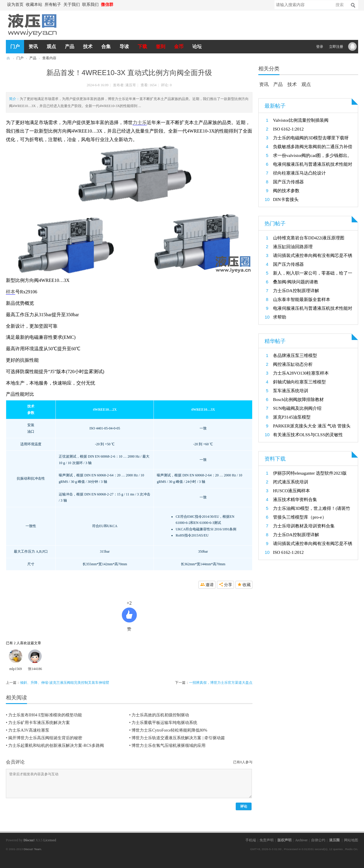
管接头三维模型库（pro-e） (300, 517)
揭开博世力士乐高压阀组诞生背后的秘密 (45, 738)
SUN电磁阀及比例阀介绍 (297, 408)
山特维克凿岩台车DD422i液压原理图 (309, 238)
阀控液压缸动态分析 (293, 364)
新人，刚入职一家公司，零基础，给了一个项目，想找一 (313, 274)
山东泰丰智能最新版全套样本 (302, 300)
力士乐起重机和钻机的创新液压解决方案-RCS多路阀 (56, 746)
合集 (106, 46)
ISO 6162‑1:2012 (288, 129)
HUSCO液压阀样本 (291, 491)
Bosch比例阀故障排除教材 (298, 400)
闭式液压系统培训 (291, 482)
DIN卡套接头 (286, 199)
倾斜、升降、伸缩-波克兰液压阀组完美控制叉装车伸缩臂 (65, 683)
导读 (124, 46)
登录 (320, 47)
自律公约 (318, 840)
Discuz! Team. (33, 849)
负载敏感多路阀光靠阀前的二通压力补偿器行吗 (313, 148)
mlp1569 (16, 669)
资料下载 (275, 459)
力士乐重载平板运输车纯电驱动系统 (164, 723)
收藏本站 (34, 5)
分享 (228, 585)
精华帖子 (275, 341)
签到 (161, 46)
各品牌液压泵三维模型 (295, 356)
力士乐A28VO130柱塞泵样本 (301, 373)
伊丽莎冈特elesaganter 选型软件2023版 (310, 473)
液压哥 (131, 85)
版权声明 (284, 840)
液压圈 (8, 58)
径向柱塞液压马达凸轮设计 (299, 173)
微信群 (107, 5)
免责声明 (267, 840)
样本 (11, 292)
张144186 (35, 669)
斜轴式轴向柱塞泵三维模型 (299, 382)
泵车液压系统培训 (291, 391)
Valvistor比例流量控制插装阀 (301, 120)
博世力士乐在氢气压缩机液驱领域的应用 (168, 746)
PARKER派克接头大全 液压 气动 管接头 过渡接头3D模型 (312, 427)
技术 (88, 46)
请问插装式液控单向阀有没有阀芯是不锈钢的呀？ (313, 257)
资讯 (33, 46)
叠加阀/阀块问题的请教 (296, 282)
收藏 (247, 585)
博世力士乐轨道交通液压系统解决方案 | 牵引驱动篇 (178, 738)
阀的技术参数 (286, 191)
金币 (179, 46)
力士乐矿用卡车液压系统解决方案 (39, 723)
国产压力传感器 (288, 182)
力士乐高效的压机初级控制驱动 (160, 715)
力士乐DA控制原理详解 (296, 291)
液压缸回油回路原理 (293, 247)
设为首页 (15, 5)
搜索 (340, 5)
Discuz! (29, 840)
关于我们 (72, 5)
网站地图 (351, 840)
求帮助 (280, 317)
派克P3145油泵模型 (292, 417)
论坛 (197, 46)
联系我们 (90, 5)
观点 (51, 46)
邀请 (210, 585)
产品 (70, 46)
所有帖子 (53, 5)
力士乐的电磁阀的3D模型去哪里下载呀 (311, 138)
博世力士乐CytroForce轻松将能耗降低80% (169, 730)
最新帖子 (275, 106)
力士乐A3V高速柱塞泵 (29, 730)
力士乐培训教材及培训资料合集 (304, 526)
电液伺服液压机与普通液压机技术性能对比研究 (313, 165)
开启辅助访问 (117, 5)
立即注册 (336, 47)
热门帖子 (275, 224)
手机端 (251, 840)
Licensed (50, 840)
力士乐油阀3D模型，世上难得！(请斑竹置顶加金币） (312, 509)
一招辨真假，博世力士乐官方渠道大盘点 (221, 683)
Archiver (301, 840)
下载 (142, 46)
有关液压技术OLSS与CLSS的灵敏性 (308, 435)
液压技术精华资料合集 (295, 500)
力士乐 (140, 122)
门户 (15, 46)
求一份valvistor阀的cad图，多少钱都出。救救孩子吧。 (312, 156)
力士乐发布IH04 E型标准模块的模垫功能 (45, 715)
